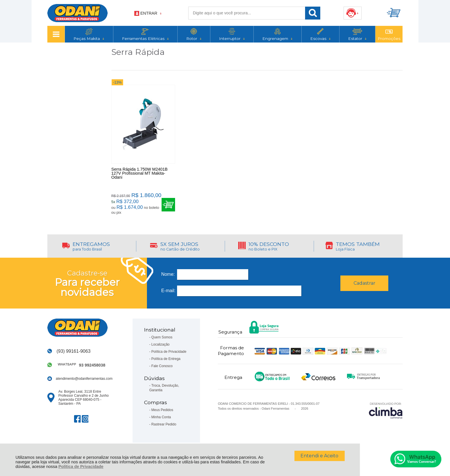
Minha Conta (161, 417)
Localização (160, 345)
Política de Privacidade (81, 467)
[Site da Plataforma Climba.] (386, 411)
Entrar (149, 13)
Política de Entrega (166, 359)
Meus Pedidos (162, 410)
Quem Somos (162, 338)
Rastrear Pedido (164, 425)
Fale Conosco (162, 366)
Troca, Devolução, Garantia (164, 388)
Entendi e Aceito (319, 456)
